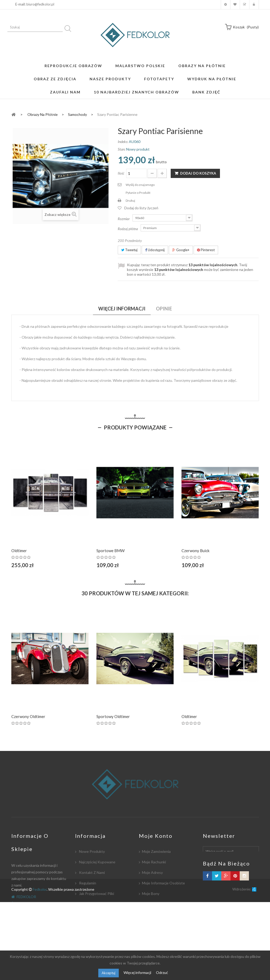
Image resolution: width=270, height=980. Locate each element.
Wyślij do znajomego (140, 185)
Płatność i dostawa (95, 915)
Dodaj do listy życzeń (141, 208)
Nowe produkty (92, 851)
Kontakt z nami (92, 872)
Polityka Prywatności (96, 936)
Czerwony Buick (195, 551)
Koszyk (245, 5)
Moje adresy (152, 872)
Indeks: (123, 142)
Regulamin (87, 883)
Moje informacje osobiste (163, 883)
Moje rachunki (154, 862)
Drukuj (130, 201)
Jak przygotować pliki (96, 894)
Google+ (181, 250)
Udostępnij (155, 250)
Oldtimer (19, 551)
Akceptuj (109, 973)
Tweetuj (129, 250)
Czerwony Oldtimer (28, 716)
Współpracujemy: (93, 925)
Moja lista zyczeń (235, 5)
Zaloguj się (254, 5)
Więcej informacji (138, 972)
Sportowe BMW (111, 551)
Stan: (122, 149)
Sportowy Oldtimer (113, 716)
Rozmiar (124, 219)
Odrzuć (162, 972)
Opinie (164, 309)
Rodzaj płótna (128, 229)
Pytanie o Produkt (138, 193)
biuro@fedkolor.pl (40, 4)
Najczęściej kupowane (97, 862)
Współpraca (89, 904)
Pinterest (206, 250)
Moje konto (226, 5)
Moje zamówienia (156, 851)
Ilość (121, 173)
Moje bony (151, 894)
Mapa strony (89, 946)
